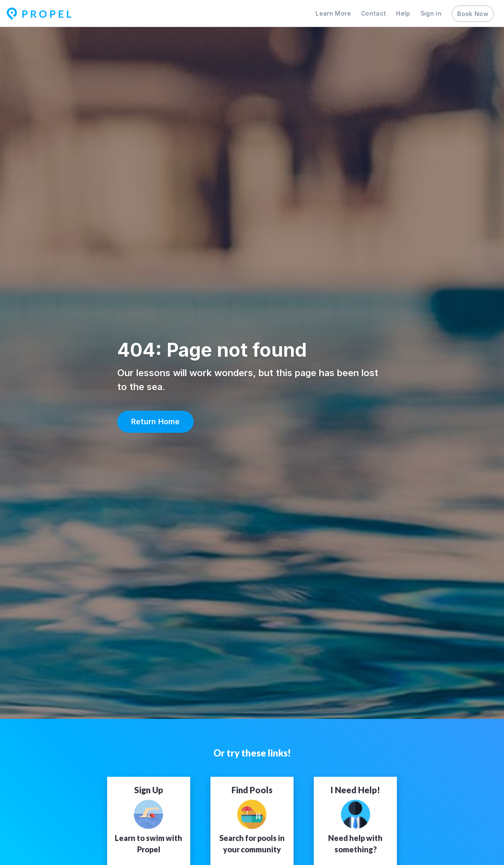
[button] (155, 422)
